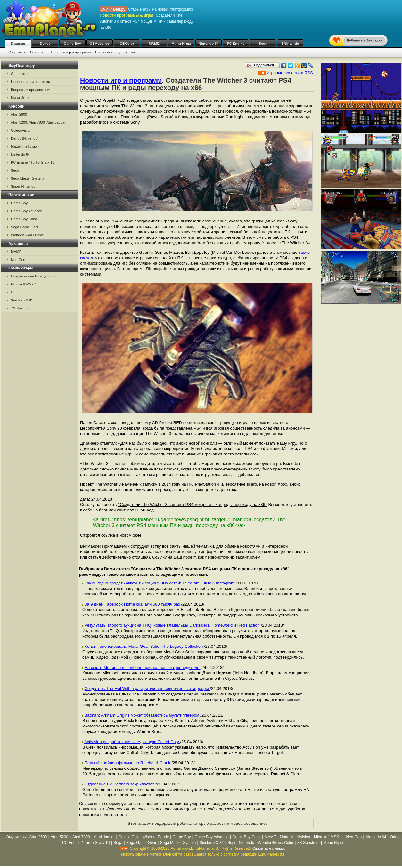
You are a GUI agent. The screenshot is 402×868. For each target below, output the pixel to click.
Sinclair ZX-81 (22, 300)
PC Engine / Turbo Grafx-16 (33, 162)
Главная (18, 44)
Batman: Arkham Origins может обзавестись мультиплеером (143, 715)
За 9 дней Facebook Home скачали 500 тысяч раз (133, 604)
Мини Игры (181, 44)
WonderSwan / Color (27, 235)
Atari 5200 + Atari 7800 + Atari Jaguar (83, 837)
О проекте (38, 52)
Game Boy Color (24, 219)
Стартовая (17, 52)
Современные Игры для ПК (33, 276)
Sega (263, 44)
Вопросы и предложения (115, 52)
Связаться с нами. (269, 848)
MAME (154, 44)
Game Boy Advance (26, 211)
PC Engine (236, 44)
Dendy (45, 44)
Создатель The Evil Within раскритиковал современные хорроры (147, 689)
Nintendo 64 (209, 44)
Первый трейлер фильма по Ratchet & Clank (128, 763)
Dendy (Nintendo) (25, 138)
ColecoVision (21, 130)
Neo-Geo (18, 260)
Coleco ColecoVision (136, 837)
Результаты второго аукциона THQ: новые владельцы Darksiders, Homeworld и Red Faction (173, 625)
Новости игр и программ (71, 52)
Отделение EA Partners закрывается (120, 784)
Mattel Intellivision (25, 146)
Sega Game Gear (25, 227)
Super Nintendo (23, 186)
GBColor (127, 44)
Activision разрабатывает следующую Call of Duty (132, 742)
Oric (14, 292)
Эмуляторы (16, 837)
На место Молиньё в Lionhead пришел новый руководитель (143, 667)
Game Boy (72, 44)
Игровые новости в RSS (290, 73)
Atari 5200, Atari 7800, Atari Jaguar (38, 122)
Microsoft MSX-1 (24, 284)
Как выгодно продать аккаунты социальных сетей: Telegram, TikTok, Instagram (160, 583)
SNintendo (290, 44)
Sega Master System (27, 178)
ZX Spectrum (21, 308)
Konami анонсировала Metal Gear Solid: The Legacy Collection (144, 646)
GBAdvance (100, 44)
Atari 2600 (19, 114)
